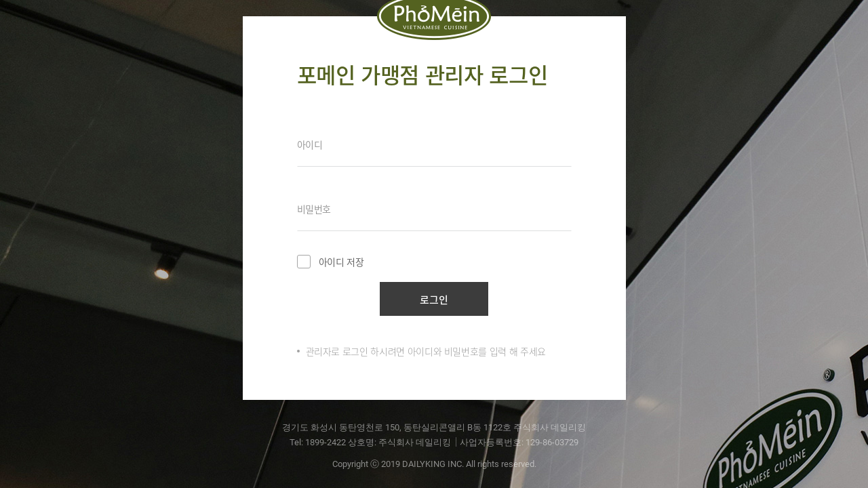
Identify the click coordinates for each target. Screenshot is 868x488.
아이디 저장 (331, 262)
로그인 (434, 300)
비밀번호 (314, 209)
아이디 (310, 144)
